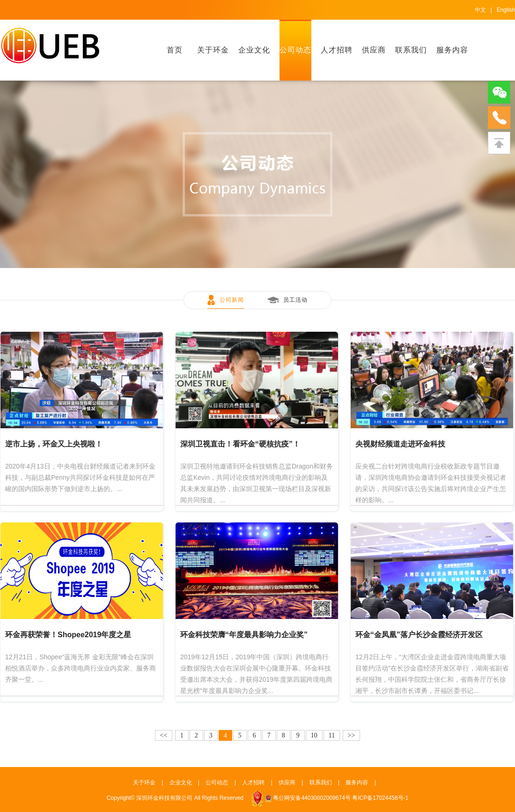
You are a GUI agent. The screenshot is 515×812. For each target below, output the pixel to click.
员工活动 (295, 300)
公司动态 (295, 50)
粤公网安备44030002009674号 (312, 798)
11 (332, 735)
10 (314, 735)
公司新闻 (232, 300)
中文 (480, 10)
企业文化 (254, 50)
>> (352, 735)
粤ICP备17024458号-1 (380, 798)
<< (164, 735)
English (506, 10)
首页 (175, 50)
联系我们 (411, 50)
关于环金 (213, 50)
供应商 (374, 50)
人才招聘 (337, 50)
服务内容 (452, 50)
